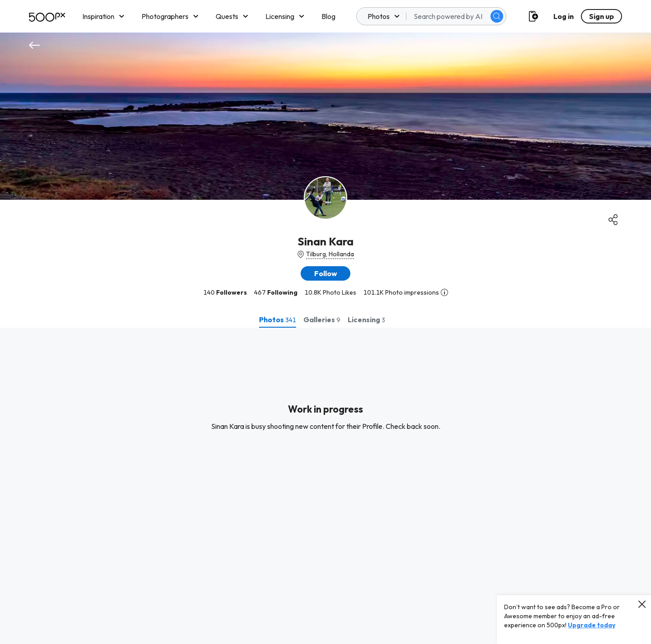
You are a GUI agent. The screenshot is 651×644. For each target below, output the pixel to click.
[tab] (278, 320)
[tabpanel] (325, 486)
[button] (325, 273)
